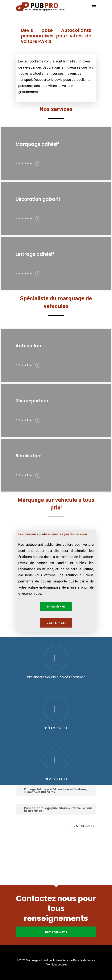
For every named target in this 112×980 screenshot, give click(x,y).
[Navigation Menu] (94, 7)
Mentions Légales (57, 965)
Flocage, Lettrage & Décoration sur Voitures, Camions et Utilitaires (53, 840)
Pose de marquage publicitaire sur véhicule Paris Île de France (56, 859)
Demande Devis (56, 932)
